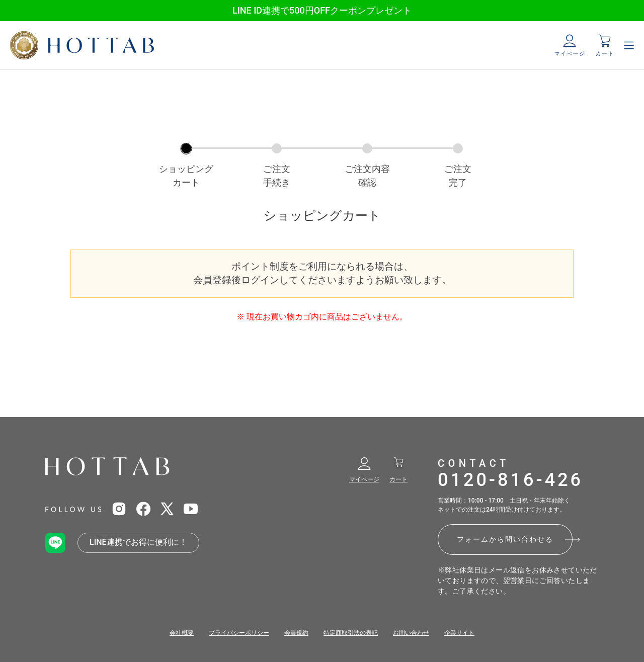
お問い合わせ (411, 633)
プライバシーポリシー (239, 633)
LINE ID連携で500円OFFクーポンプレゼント (322, 10)
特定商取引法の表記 (351, 633)
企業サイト (459, 633)
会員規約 (296, 633)
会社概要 (182, 633)
